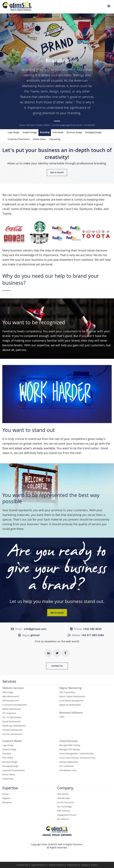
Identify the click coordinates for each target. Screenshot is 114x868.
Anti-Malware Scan (68, 771)
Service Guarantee (66, 803)
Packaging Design (93, 133)
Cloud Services (69, 741)
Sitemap (85, 865)
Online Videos (39, 139)
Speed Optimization (12, 722)
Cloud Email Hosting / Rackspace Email (77, 758)
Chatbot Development (13, 730)
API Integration (9, 714)
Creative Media (43, 125)
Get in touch (57, 613)
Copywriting (55, 139)
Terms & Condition (56, 865)
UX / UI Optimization (12, 718)
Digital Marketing (70, 688)
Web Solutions (64, 811)
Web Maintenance (11, 697)
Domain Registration (69, 762)
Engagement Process (67, 815)
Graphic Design (30, 133)
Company (65, 789)
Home (22, 125)
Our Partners (63, 820)
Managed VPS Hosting (69, 750)
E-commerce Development (14, 705)
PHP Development (11, 701)
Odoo (62, 717)
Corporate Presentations (14, 771)
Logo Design (14, 133)
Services (30, 125)
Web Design (8, 693)
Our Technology (64, 807)
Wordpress (7, 803)
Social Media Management (71, 701)
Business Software (71, 713)
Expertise (10, 789)
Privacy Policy (73, 865)
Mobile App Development (14, 726)
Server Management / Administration (77, 754)
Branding (29, 70)
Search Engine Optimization (72, 697)
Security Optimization (12, 734)
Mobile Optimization (12, 709)
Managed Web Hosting (70, 746)
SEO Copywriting (67, 693)
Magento (6, 799)
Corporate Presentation (19, 139)
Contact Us (57, 666)
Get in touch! (57, 173)
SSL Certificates (66, 767)
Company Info (22, 865)
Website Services (13, 688)
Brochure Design (74, 133)
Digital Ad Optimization (70, 705)
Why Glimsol (63, 794)
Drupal (5, 794)
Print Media (58, 133)
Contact (94, 865)
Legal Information (38, 865)
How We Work (64, 799)
